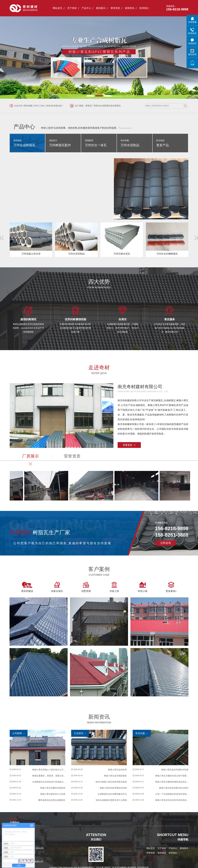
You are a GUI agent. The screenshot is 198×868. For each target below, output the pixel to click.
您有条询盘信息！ (55, 106)
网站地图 (28, 106)
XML (42, 106)
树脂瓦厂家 (91, 106)
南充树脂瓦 (116, 106)
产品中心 (86, 8)
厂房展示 (31, 456)
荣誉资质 (115, 8)
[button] (90, 96)
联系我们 (144, 8)
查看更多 (128, 445)
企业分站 (18, 106)
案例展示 (101, 8)
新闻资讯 (130, 8)
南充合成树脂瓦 (103, 106)
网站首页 (57, 8)
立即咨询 (166, 543)
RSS (36, 106)
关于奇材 (72, 8)
